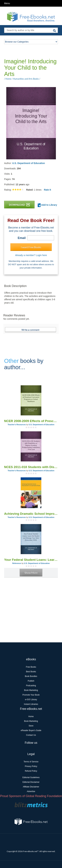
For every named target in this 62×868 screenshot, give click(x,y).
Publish (31, 681)
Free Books (31, 667)
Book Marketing (31, 690)
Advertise (31, 791)
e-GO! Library (31, 700)
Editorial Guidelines (31, 777)
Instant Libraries (31, 704)
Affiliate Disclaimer (31, 787)
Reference (17, 563)
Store (31, 726)
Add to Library (47, 205)
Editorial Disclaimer (31, 782)
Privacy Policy (31, 766)
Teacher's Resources (17, 425)
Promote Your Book (31, 695)
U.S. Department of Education (29, 163)
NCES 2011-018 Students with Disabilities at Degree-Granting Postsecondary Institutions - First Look (31, 467)
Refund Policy (31, 771)
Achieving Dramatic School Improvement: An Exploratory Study (31, 514)
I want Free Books (31, 247)
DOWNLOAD (19, 205)
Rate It (48, 190)
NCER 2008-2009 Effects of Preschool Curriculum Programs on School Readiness (31, 421)
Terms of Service (31, 762)
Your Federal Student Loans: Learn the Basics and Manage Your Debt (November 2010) (31, 560)
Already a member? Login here (31, 255)
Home (31, 716)
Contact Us (31, 735)
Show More (31, 573)
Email (22, 238)
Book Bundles (31, 676)
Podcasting (31, 686)
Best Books (31, 672)
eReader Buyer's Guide (31, 730)
